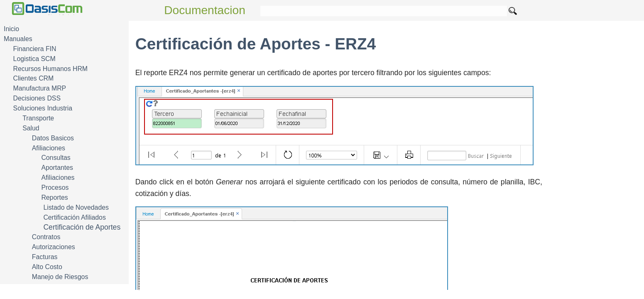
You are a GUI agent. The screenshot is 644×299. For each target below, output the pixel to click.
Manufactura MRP (40, 88)
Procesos (55, 187)
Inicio (11, 29)
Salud (31, 128)
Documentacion (205, 10)
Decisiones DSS (37, 98)
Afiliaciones (49, 148)
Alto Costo (47, 267)
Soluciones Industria (43, 108)
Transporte (38, 118)
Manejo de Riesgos (60, 277)
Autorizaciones (54, 247)
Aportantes (57, 168)
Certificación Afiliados (74, 217)
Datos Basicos (53, 138)
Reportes (54, 197)
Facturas (45, 257)
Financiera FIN (35, 49)
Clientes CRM (34, 78)
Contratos (46, 237)
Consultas (56, 158)
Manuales (18, 39)
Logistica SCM (34, 59)
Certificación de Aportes (82, 227)
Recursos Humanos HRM (50, 69)
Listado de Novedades (76, 207)
